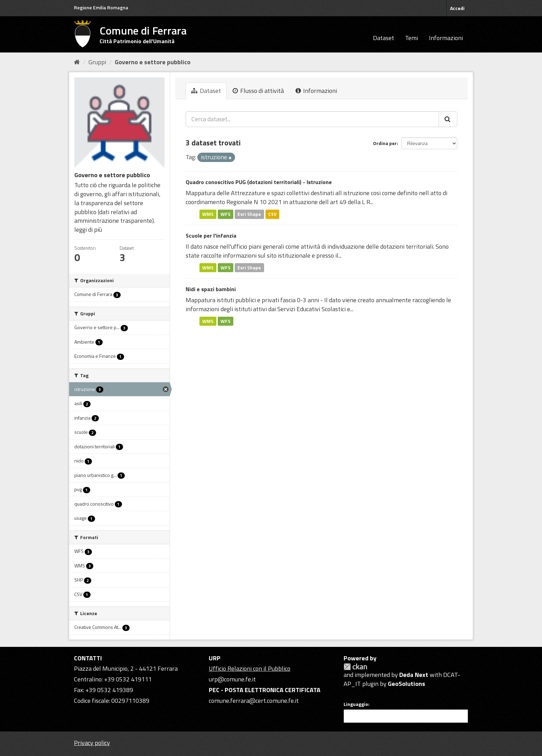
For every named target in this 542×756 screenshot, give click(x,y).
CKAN (355, 667)
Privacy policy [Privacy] (92, 743)
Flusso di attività (258, 91)
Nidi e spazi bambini (211, 289)
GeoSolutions (406, 684)
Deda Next (414, 675)
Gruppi (97, 62)
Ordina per (385, 143)
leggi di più (88, 229)
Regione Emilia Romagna (101, 7)
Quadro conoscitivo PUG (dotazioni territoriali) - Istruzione (259, 182)
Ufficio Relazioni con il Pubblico (250, 668)
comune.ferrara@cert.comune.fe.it (254, 701)
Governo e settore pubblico (153, 62)
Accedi (457, 8)
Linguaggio (356, 704)
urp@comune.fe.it (232, 679)
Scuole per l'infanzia (211, 236)
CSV (272, 214)
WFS (226, 214)
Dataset (384, 38)
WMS (208, 214)
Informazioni (446, 38)
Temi (412, 38)
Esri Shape (249, 214)
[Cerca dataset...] (312, 119)
